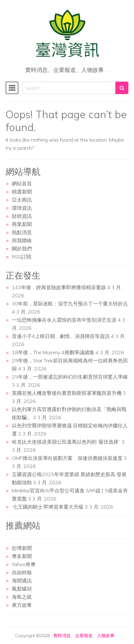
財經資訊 (22, 216)
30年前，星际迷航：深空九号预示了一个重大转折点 (70, 304)
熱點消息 (22, 232)
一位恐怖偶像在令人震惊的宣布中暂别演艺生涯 (64, 320)
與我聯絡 (22, 240)
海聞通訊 (22, 581)
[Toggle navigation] (12, 88)
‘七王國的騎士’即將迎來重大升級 (48, 507)
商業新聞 (22, 224)
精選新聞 (22, 192)
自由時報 (22, 572)
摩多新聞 (22, 556)
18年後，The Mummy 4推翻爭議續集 (53, 352)
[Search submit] (122, 88)
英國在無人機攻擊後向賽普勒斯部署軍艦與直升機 (67, 393)
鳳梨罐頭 (22, 589)
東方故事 (22, 605)
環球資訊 (22, 208)
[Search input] (69, 88)
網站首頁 (22, 184)
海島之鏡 (22, 597)
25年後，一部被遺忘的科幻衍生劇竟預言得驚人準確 (70, 377)
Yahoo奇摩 (24, 564)
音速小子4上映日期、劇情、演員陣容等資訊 (61, 336)
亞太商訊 (22, 200)
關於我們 (22, 249)
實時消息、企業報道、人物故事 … (86, 636)
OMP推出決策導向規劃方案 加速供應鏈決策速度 (67, 458)
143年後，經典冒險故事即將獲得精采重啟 (59, 287)
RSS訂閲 (22, 257)
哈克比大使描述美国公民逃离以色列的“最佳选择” (66, 442)
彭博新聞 (22, 548)
